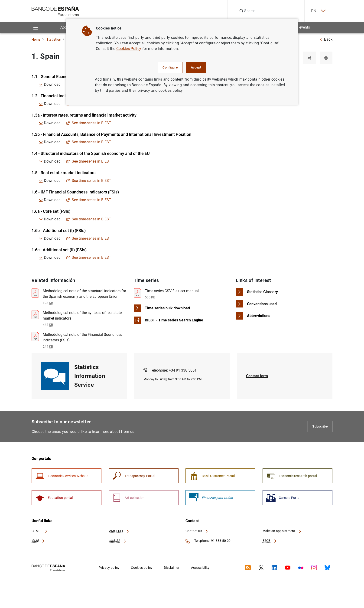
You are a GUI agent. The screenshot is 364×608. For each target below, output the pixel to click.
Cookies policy (142, 569)
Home (36, 39)
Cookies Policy (129, 49)
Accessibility (200, 569)
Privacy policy (109, 569)
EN (318, 11)
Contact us (197, 532)
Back (326, 39)
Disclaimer (172, 569)
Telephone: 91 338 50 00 (208, 542)
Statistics (54, 39)
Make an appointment (282, 532)
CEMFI (40, 532)
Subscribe (320, 427)
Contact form (257, 377)
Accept (196, 67)
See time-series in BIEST (89, 123)
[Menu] (35, 28)
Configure (170, 67)
